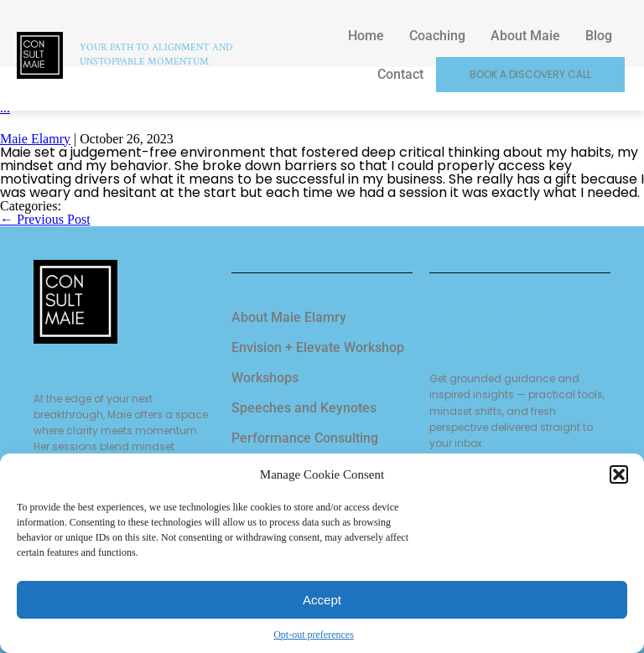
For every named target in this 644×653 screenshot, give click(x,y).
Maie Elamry (35, 139)
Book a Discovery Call (530, 74)
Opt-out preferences (314, 635)
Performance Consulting (305, 438)
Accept (322, 600)
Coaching (437, 36)
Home (366, 36)
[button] (619, 474)
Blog (599, 36)
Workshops (265, 378)
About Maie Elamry (289, 317)
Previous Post (45, 219)
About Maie (525, 36)
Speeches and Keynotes (304, 408)
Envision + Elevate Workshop (318, 347)
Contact (400, 74)
